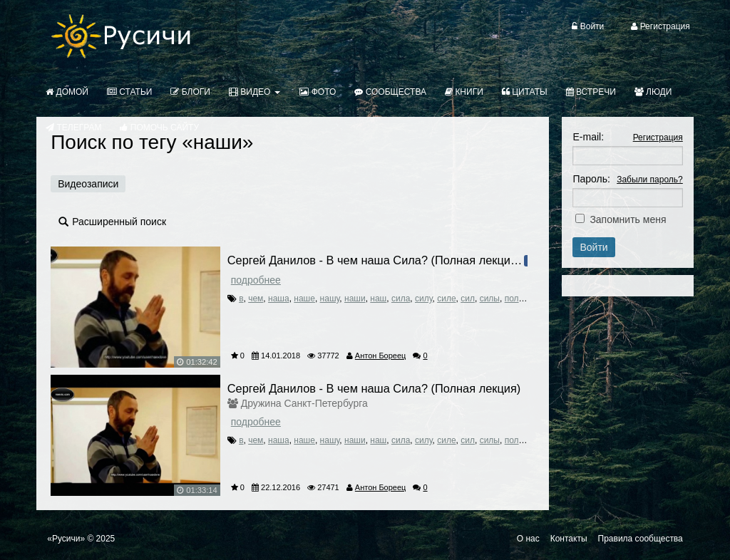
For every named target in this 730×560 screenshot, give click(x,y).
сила (401, 299)
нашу (330, 299)
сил (468, 299)
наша (279, 299)
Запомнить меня (628, 219)
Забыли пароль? (650, 180)
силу (424, 299)
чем (256, 299)
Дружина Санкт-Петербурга (304, 403)
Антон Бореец (381, 356)
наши (355, 299)
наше (304, 299)
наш (378, 299)
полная (519, 299)
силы (490, 299)
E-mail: (588, 137)
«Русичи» (66, 539)
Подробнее (256, 280)
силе (446, 299)
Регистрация (658, 138)
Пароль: (591, 179)
